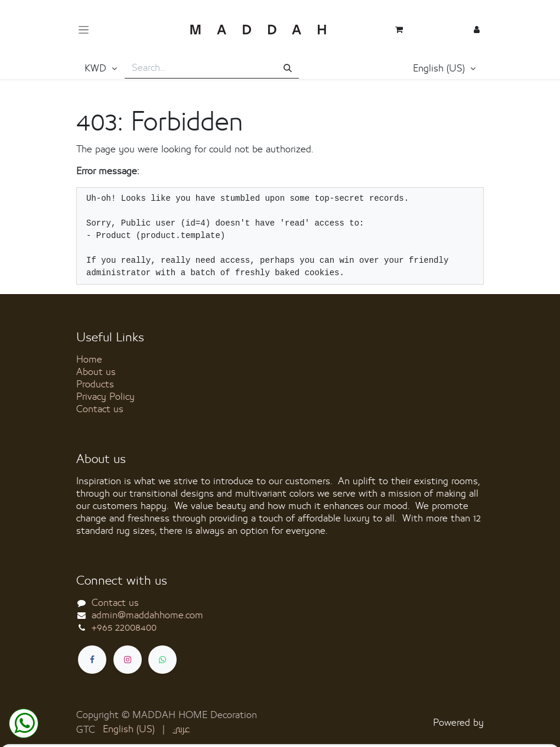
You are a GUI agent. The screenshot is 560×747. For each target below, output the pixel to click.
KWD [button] (97, 68)
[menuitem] (129, 730)
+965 (124, 628)
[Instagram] (128, 660)
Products (95, 384)
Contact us (100, 409)
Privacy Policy (105, 397)
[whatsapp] (162, 660)
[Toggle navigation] (84, 30)
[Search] (288, 69)
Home (89, 360)
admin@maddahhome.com (147, 615)
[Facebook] (92, 660)
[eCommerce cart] (399, 30)
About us (96, 372)
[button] (444, 69)
